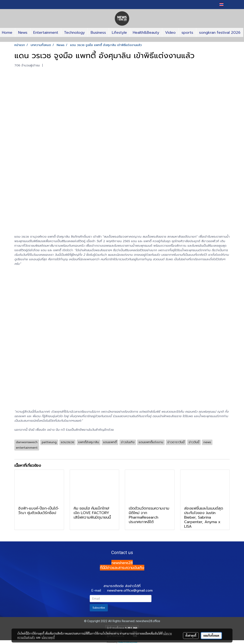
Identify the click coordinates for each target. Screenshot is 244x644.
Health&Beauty (146, 32)
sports (187, 32)
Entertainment (46, 32)
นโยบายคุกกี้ (48, 637)
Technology (74, 32)
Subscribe (99, 608)
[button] (122, 40)
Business (98, 32)
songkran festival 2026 (220, 32)
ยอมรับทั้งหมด (211, 636)
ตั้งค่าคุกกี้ (191, 636)
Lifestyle (119, 32)
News (23, 32)
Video (170, 32)
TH (224, 4)
